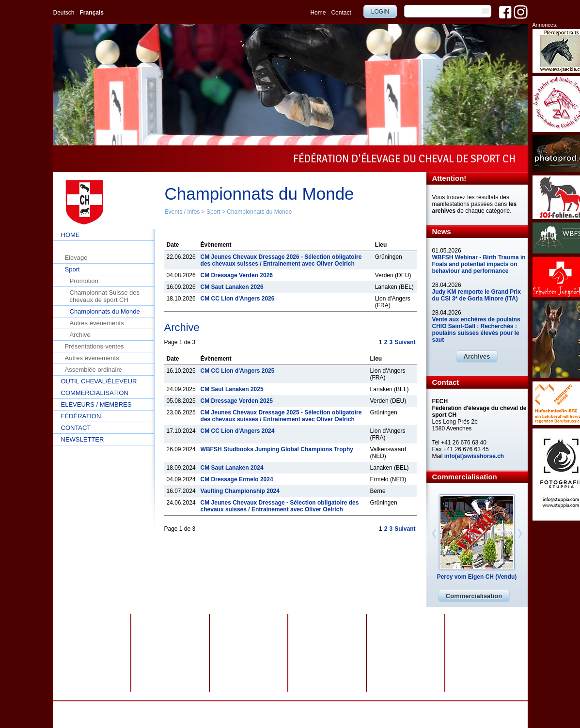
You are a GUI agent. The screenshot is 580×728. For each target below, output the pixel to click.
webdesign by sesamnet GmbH (374, 708)
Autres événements (97, 323)
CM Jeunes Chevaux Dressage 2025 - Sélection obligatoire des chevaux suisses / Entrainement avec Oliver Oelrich (281, 416)
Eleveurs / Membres (96, 404)
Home (318, 13)
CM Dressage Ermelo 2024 (237, 479)
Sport (213, 212)
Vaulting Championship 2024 (240, 491)
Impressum (280, 708)
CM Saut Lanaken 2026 (232, 287)
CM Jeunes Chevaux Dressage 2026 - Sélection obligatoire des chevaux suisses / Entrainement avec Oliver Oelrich (281, 260)
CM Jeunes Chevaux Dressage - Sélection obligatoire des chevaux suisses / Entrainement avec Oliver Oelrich (280, 506)
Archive (80, 335)
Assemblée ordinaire (94, 370)
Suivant (405, 342)
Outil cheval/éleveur (99, 381)
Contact (341, 13)
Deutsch (64, 13)
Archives (477, 356)
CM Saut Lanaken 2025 (232, 389)
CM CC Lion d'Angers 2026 (238, 299)
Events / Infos (182, 212)
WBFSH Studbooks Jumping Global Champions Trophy (277, 449)
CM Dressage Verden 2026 (237, 275)
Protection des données (231, 708)
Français (92, 13)
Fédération (81, 416)
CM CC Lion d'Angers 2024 (238, 431)
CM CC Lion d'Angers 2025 (238, 371)
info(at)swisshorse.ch (474, 456)
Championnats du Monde (259, 212)
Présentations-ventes (94, 346)
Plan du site (315, 708)
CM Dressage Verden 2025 (237, 401)
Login (380, 12)
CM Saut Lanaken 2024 (232, 468)
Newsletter (83, 439)
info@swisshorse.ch (414, 715)
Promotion (84, 281)
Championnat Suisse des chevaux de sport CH (105, 296)
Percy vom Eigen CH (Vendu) (477, 577)
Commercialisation (95, 393)
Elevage (76, 258)
